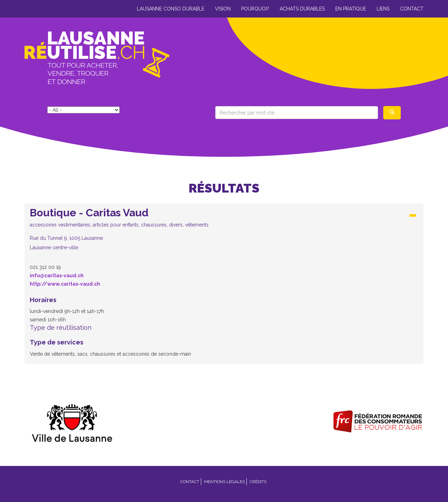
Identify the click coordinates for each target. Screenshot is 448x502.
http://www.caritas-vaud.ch (65, 284)
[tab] (224, 231)
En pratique (351, 9)
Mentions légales (224, 482)
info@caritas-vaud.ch (57, 276)
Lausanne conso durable (171, 9)
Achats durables (302, 9)
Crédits (258, 482)
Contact (412, 9)
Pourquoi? (255, 9)
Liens (383, 9)
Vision (223, 9)
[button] (224, 229)
